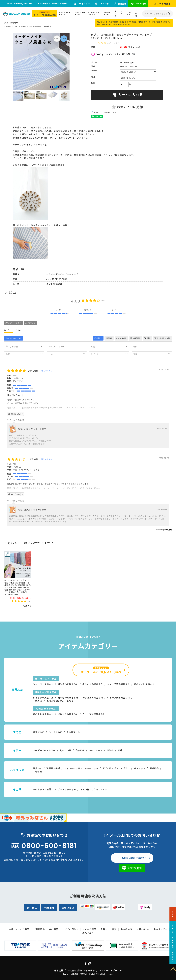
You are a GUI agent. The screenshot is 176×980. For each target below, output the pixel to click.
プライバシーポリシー (110, 970)
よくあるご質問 (173, 942)
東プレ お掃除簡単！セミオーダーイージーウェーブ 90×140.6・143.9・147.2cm (54, 408)
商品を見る (27, 606)
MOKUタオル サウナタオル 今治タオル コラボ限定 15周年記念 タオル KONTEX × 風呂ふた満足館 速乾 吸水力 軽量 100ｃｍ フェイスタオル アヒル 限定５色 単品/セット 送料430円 (18, 587)
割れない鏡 (66, 750)
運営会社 (59, 970)
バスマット (140, 768)
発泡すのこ (39, 732)
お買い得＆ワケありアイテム (95, 789)
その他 (136, 13)
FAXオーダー (84, 4)
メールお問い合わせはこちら (132, 858)
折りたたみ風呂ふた (93, 684)
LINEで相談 (140, 4)
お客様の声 (126, 929)
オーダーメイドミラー (44, 750)
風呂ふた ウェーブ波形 (16, 26)
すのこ (115, 13)
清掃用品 (154, 768)
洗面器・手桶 (53, 768)
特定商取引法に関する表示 (81, 970)
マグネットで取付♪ (43, 789)
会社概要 (54, 929)
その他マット (73, 732)
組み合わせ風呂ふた (68, 684)
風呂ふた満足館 (11, 23)
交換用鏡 (80, 750)
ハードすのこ (55, 732)
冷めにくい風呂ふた (144, 684)
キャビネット (96, 750)
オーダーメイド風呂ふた (65, 13)
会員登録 (122, 4)
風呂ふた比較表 (108, 929)
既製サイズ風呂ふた (80, 13)
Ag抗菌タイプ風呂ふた (94, 13)
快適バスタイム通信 (19, 929)
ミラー (122, 13)
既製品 (110, 750)
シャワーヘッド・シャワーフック (81, 768)
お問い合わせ (173, 957)
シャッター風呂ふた (43, 684)
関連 (120, 750)
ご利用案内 (39, 929)
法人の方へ (173, 915)
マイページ (104, 4)
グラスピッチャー (67, 789)
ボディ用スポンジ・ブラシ (116, 768)
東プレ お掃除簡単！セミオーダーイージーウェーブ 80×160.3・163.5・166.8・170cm (57, 488)
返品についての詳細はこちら (105, 112)
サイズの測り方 (70, 929)
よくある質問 (89, 929)
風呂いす (38, 768)
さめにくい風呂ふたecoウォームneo (54, 701)
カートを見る (164, 3)
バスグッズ (129, 13)
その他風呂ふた (107, 13)
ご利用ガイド (173, 928)
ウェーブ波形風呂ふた (118, 684)
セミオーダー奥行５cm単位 (40, 26)
